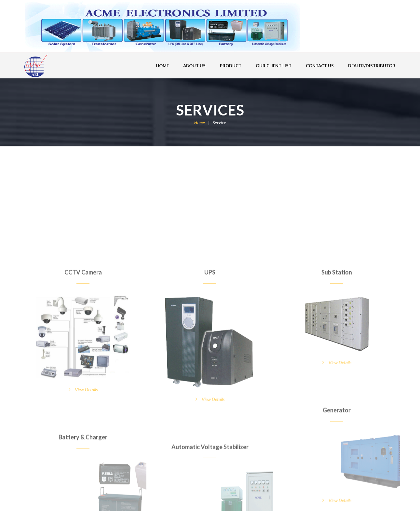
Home (199, 123)
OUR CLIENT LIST (274, 66)
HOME (162, 66)
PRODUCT (231, 66)
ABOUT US (194, 66)
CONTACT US (320, 66)
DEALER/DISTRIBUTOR (372, 66)
